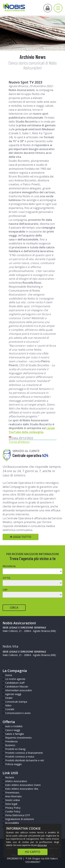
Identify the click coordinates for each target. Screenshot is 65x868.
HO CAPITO (33, 852)
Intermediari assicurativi (18, 690)
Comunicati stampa (16, 702)
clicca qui (42, 845)
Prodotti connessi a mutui (20, 757)
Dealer (9, 698)
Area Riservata (13, 796)
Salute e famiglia (14, 734)
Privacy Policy (13, 808)
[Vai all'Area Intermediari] (48, 8)
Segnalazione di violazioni (19, 819)
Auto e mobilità (14, 726)
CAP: (5, 590)
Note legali (11, 804)
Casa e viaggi (13, 730)
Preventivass (12, 793)
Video (8, 705)
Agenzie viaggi (13, 694)
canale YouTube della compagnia (32, 430)
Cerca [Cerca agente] (14, 608)
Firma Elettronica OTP (18, 815)
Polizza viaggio (14, 764)
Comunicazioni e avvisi (18, 713)
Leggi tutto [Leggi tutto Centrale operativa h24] (21, 537)
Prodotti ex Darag (15, 749)
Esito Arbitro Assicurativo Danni (23, 785)
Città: (7, 578)
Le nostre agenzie (15, 679)
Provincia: (9, 566)
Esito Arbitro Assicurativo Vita (22, 789)
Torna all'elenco (19, 442)
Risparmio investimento (18, 738)
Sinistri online (13, 800)
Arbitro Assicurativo (16, 781)
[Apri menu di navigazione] (58, 8)
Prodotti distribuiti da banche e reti (25, 760)
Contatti (10, 709)
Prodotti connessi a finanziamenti (24, 753)
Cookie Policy (13, 811)
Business (10, 745)
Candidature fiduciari (17, 686)
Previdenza (11, 741)
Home (9, 675)
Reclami (10, 777)
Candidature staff (15, 683)
